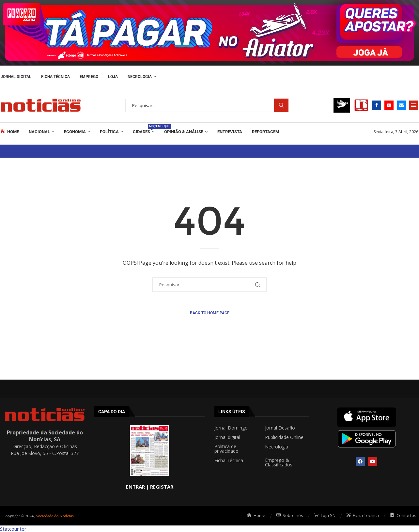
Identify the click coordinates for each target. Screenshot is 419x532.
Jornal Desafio (280, 428)
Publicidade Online (284, 437)
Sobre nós (290, 515)
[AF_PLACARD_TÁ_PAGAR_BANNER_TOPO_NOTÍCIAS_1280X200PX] (209, 3)
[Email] (401, 105)
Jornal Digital (16, 77)
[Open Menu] (414, 105)
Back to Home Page (210, 313)
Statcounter (13, 529)
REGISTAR (162, 487)
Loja (113, 77)
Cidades (144, 129)
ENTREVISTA (230, 132)
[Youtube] (389, 105)
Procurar (281, 105)
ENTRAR (135, 487)
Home (10, 132)
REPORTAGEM (265, 132)
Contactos (403, 515)
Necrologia (140, 77)
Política (109, 132)
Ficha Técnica (55, 77)
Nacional (39, 132)
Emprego (89, 77)
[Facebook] (377, 105)
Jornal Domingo (231, 428)
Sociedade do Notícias (55, 516)
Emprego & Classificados (279, 462)
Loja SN (325, 515)
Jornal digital (227, 437)
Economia (75, 132)
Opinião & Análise (184, 132)
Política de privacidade (226, 449)
